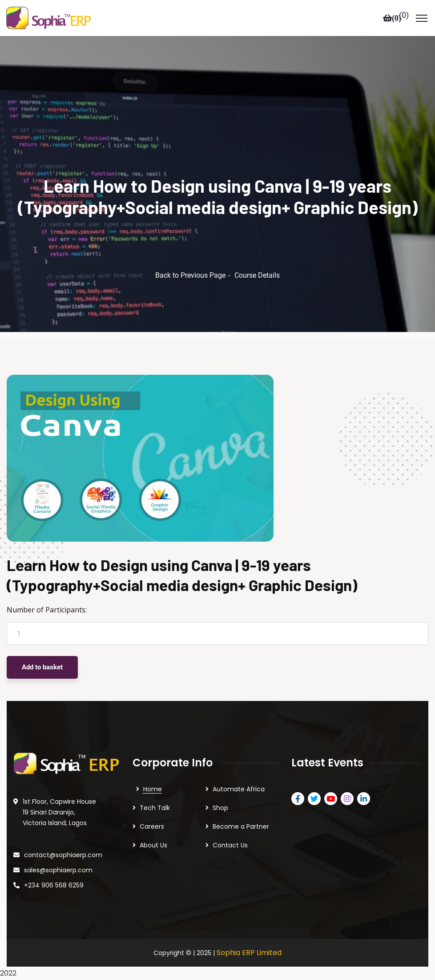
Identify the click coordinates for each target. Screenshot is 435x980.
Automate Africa (239, 789)
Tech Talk (155, 808)
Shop (220, 808)
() (404, 15)
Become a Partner (241, 826)
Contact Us (230, 845)
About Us (153, 845)
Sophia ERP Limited (249, 953)
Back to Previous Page (190, 275)
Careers (152, 826)
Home (153, 789)
